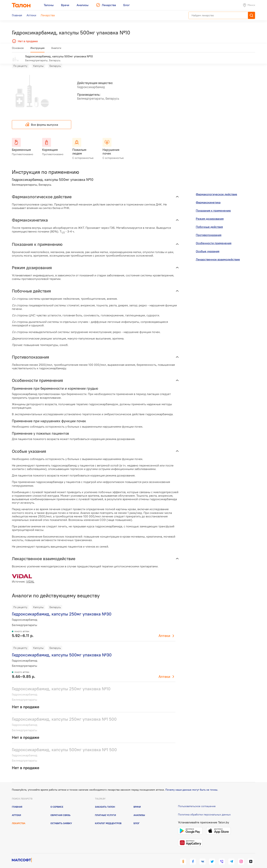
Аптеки (164, 630)
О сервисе (57, 801)
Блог (137, 818)
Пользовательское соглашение (197, 801)
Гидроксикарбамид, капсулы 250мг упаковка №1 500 (64, 714)
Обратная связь (60, 810)
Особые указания (208, 246)
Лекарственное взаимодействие (218, 254)
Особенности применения (214, 238)
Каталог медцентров (108, 818)
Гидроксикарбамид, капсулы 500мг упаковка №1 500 (64, 744)
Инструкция (37, 49)
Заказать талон (105, 801)
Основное (18, 49)
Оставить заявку (61, 818)
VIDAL (30, 576)
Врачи (137, 801)
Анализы (139, 810)
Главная (17, 801)
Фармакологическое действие (216, 189)
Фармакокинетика (208, 197)
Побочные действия (209, 221)
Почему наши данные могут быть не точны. (192, 784)
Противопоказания (209, 230)
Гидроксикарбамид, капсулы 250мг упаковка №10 (61, 683)
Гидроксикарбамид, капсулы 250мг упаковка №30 (62, 609)
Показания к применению (213, 205)
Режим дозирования (210, 213)
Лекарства (19, 818)
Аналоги (56, 49)
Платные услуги (105, 810)
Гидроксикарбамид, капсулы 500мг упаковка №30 (62, 649)
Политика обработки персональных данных (204, 809)
